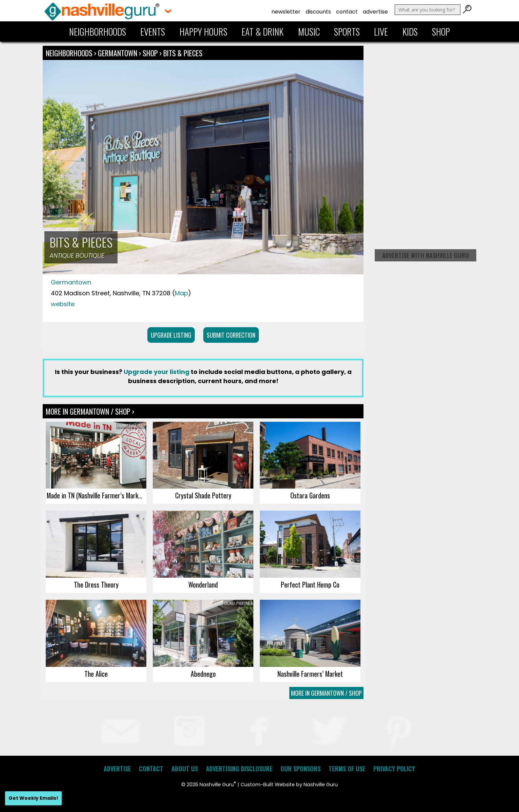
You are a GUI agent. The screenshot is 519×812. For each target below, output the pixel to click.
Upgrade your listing (157, 372)
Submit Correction (231, 335)
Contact (347, 12)
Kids (410, 32)
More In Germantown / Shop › (90, 411)
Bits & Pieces (183, 53)
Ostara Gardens (310, 495)
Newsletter (286, 12)
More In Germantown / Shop (326, 693)
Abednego (203, 674)
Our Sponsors (300, 769)
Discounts (318, 12)
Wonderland (203, 585)
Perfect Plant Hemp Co (310, 585)
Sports (347, 32)
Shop (441, 32)
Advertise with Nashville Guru (425, 255)
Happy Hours (203, 32)
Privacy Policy (394, 769)
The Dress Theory (96, 585)
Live (381, 32)
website (63, 304)
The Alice (96, 674)
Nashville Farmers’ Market (310, 674)
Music (309, 32)
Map (181, 293)
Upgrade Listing (171, 335)
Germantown (118, 53)
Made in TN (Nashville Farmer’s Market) (96, 495)
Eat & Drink (263, 32)
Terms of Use (347, 769)
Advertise (375, 12)
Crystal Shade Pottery (203, 495)
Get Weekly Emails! (33, 798)
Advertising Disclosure (239, 769)
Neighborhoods (98, 32)
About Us (185, 769)
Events (153, 32)
